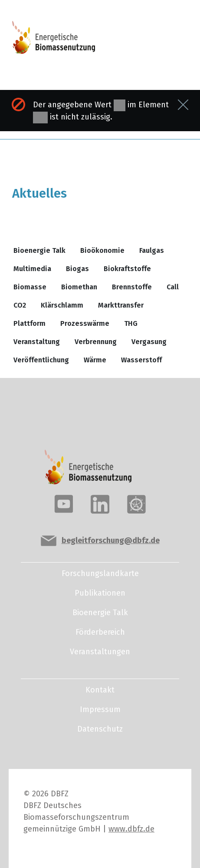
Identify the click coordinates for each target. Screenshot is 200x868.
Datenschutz (100, 729)
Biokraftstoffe (127, 269)
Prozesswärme (85, 323)
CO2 (20, 305)
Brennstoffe (132, 287)
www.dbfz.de (131, 829)
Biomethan (79, 287)
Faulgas (152, 250)
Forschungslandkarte (100, 573)
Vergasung (149, 342)
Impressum (100, 709)
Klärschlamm (62, 305)
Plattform (30, 323)
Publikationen (100, 593)
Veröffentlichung (41, 360)
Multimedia (32, 269)
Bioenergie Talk (39, 250)
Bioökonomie (102, 250)
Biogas (77, 269)
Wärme (95, 360)
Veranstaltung (37, 342)
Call (173, 287)
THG (131, 323)
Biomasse (30, 287)
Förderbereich (100, 632)
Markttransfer (121, 305)
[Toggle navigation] (158, 41)
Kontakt (100, 690)
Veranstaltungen (100, 652)
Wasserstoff (141, 360)
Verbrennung (96, 342)
